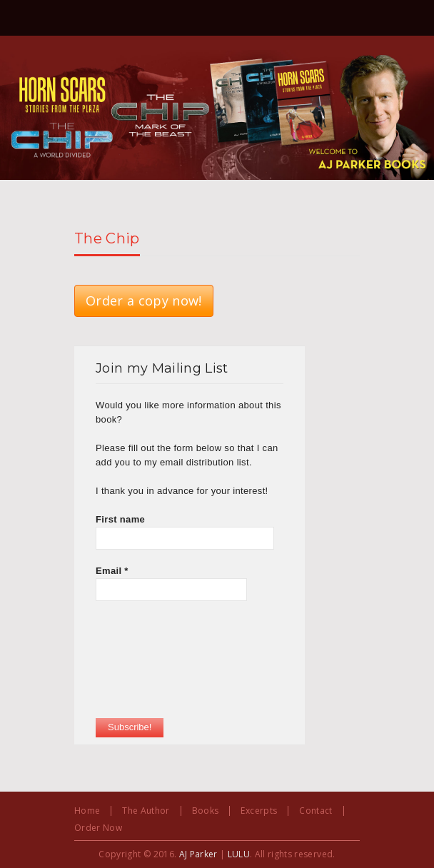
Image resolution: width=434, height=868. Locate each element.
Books (206, 811)
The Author (146, 811)
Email (112, 571)
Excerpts (259, 811)
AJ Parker (198, 854)
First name (120, 519)
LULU (239, 854)
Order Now (98, 828)
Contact (316, 811)
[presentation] (154, 667)
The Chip (107, 238)
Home (87, 811)
